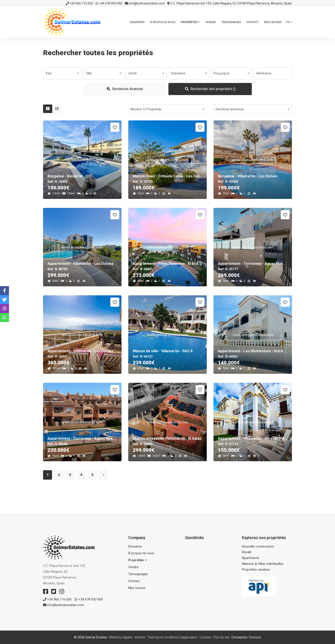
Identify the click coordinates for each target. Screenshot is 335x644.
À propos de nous (163, 22)
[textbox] (62, 73)
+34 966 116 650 (79, 3)
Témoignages (231, 22)
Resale (247, 552)
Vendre (211, 22)
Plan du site (221, 637)
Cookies (205, 637)
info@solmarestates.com (145, 3)
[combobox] (62, 73)
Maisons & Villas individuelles (263, 564)
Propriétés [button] (190, 22)
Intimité (140, 637)
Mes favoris (273, 22)
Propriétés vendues (256, 570)
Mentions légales (121, 637)
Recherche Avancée (125, 89)
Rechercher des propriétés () (210, 89)
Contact (252, 22)
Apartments (251, 558)
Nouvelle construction (258, 547)
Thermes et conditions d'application (172, 637)
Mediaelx (255, 637)
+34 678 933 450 (109, 3)
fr (289, 22)
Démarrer (137, 22)
